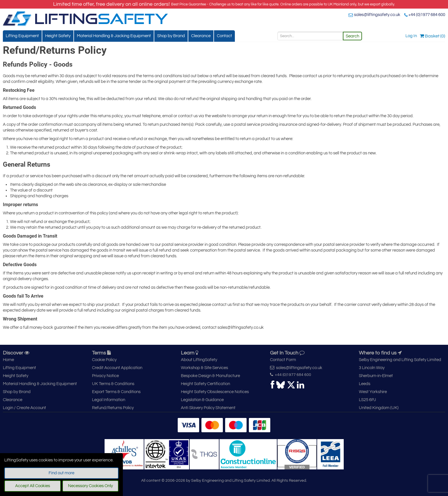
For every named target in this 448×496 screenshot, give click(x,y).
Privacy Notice (105, 376)
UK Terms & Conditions (113, 384)
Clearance (201, 36)
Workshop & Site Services (204, 368)
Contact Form (283, 360)
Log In (411, 36)
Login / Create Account (24, 408)
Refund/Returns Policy (113, 408)
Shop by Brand (171, 36)
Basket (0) (432, 36)
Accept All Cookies (33, 486)
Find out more (61, 473)
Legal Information (109, 400)
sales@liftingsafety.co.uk (377, 15)
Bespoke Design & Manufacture (210, 376)
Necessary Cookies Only (90, 486)
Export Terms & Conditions (116, 392)
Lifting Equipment (22, 36)
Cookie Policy (104, 360)
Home (8, 360)
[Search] (310, 36)
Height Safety (58, 36)
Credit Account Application (117, 368)
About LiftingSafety (199, 360)
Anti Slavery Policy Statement (208, 408)
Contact (224, 36)
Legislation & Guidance (202, 400)
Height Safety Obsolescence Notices (215, 392)
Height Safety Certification (205, 384)
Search (352, 36)
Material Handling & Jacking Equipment (114, 36)
